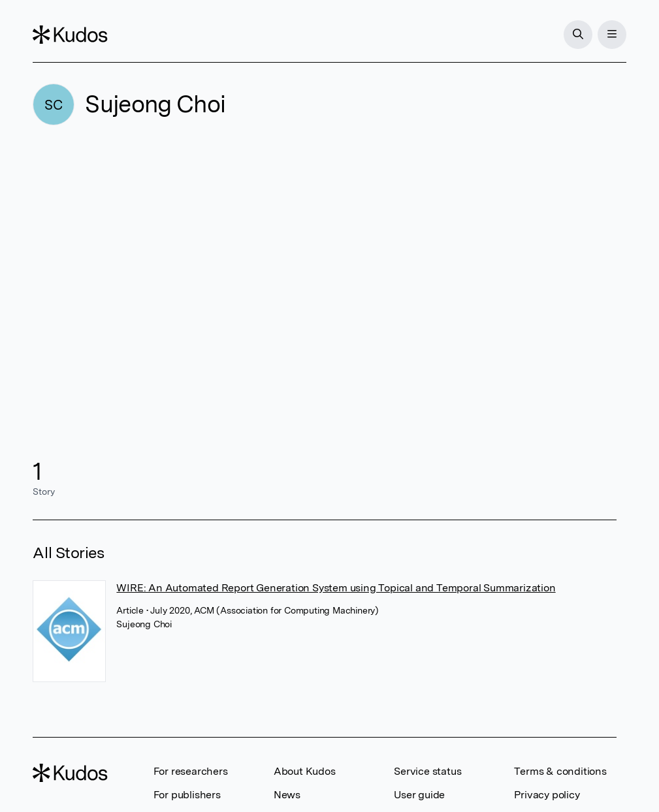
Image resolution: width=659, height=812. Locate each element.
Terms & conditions (560, 771)
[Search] (578, 35)
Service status (427, 771)
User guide (419, 795)
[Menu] (612, 35)
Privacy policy (547, 795)
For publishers (187, 795)
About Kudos (305, 771)
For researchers (191, 771)
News (287, 795)
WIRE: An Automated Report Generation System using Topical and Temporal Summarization (336, 588)
